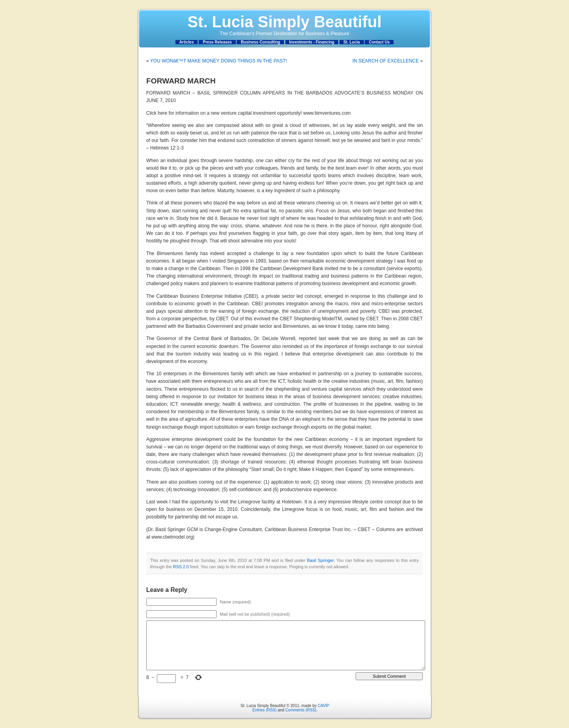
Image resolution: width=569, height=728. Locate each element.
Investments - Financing (312, 42)
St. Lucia (352, 42)
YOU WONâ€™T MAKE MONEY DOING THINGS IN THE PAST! (219, 61)
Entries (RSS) (265, 710)
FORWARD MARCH (181, 81)
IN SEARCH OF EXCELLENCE (386, 61)
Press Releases (217, 42)
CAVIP (323, 706)
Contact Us (379, 42)
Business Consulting (260, 42)
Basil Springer (320, 560)
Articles (187, 42)
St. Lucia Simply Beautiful (284, 22)
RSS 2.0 (181, 567)
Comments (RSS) (301, 710)
